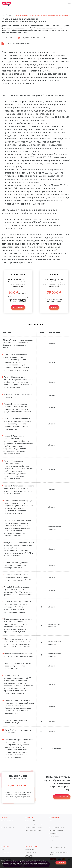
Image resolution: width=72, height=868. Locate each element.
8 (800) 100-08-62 (18, 786)
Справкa (52, 821)
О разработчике (6, 853)
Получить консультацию (57, 827)
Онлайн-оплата (54, 837)
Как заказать (53, 834)
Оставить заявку (62, 797)
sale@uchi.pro (30, 850)
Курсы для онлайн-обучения (34, 827)
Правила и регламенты (56, 830)
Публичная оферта (7, 821)
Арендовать (18, 307)
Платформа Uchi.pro (32, 821)
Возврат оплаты (54, 840)
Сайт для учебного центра (33, 830)
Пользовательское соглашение (11, 824)
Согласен (61, 863)
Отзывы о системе (7, 856)
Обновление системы (56, 824)
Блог (3, 850)
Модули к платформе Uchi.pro (34, 824)
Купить (54, 307)
